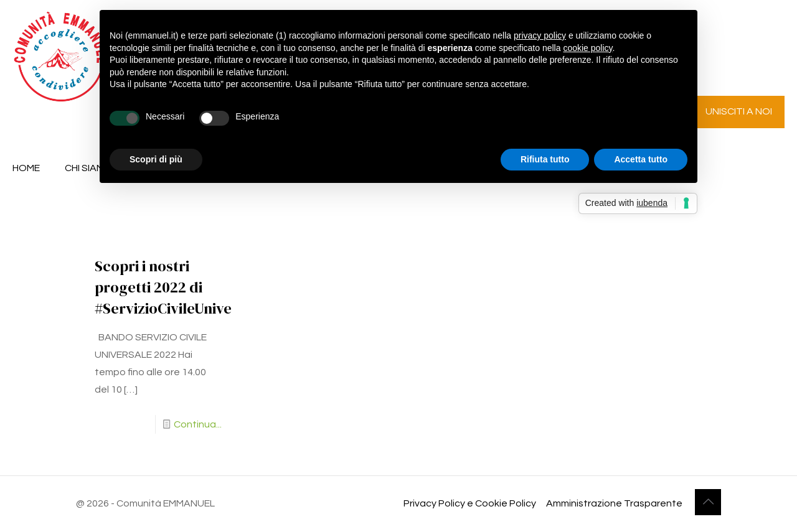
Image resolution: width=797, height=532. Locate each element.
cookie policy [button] (587, 48)
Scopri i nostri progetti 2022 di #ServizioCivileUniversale (180, 287)
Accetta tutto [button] (641, 159)
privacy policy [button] (540, 35)
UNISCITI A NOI (739, 111)
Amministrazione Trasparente (614, 503)
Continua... (198, 424)
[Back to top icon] (708, 502)
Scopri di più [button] (156, 159)
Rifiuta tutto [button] (545, 159)
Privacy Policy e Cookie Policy (470, 503)
